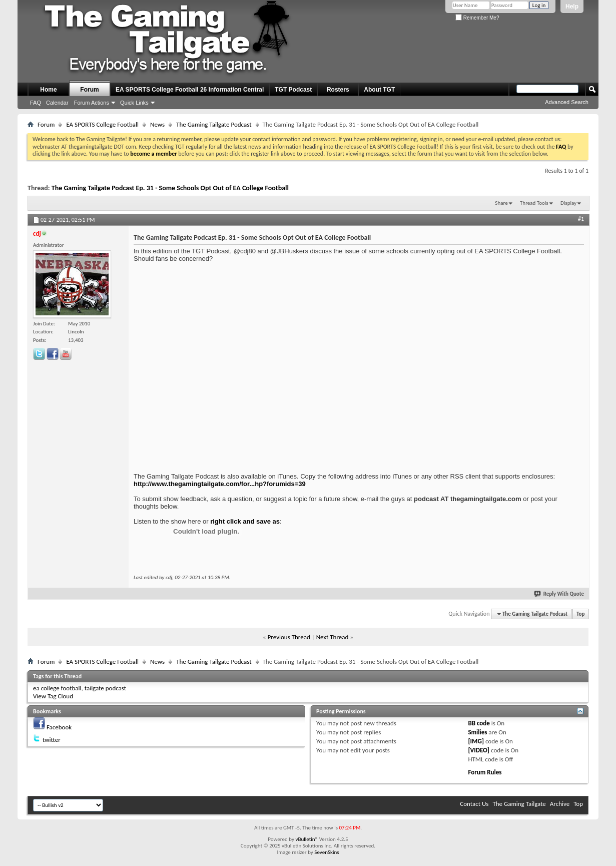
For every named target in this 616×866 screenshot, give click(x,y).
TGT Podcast (293, 90)
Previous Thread (289, 637)
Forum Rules (485, 772)
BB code (479, 723)
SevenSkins (327, 852)
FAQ (36, 103)
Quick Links (134, 103)
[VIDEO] (479, 750)
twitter (52, 740)
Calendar (57, 103)
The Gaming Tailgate (519, 804)
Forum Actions (92, 103)
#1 (581, 219)
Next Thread (333, 637)
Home (48, 90)
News (157, 124)
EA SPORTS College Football (102, 124)
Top (580, 614)
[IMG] (476, 741)
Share (501, 203)
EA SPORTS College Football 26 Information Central (190, 90)
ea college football (57, 688)
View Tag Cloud (53, 696)
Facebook (59, 727)
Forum (89, 90)
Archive (560, 804)
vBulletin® (306, 839)
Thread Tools (534, 203)
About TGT (379, 90)
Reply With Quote (559, 594)
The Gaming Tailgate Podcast (214, 124)
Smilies (477, 732)
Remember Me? (477, 18)
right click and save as (245, 521)
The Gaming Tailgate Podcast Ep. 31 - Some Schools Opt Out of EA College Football (170, 188)
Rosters (338, 90)
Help (572, 7)
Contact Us (474, 804)
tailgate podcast (105, 688)
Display (568, 203)
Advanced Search (567, 102)
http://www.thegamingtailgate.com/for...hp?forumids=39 (220, 484)
